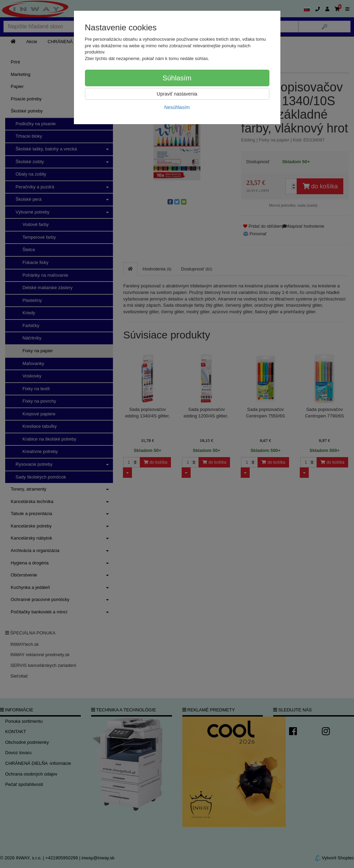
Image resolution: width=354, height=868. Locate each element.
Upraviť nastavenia (177, 94)
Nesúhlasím (177, 107)
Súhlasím (177, 78)
